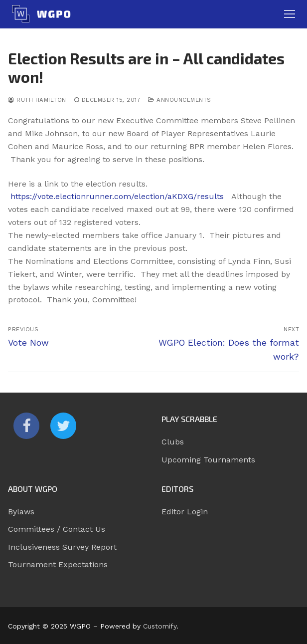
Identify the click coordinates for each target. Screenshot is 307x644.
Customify (160, 626)
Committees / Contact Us (57, 529)
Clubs (173, 442)
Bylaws (21, 512)
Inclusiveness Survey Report (62, 547)
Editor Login (185, 512)
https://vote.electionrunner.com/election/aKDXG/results (117, 196)
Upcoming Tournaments (208, 460)
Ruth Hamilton (37, 100)
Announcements (180, 100)
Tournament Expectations (58, 564)
